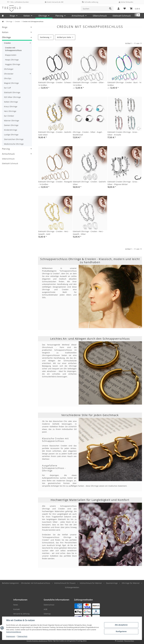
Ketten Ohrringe (11, 102)
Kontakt (17, 609)
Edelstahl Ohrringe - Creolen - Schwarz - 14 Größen (55, 84)
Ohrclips (8, 78)
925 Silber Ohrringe (12, 97)
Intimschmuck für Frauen (65, 583)
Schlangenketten (72, 587)
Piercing (6, 149)
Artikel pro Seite (64, 37)
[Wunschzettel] (125, 9)
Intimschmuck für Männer (91, 583)
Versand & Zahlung (21, 614)
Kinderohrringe (11, 130)
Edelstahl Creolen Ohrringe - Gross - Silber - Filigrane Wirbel (123, 183)
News (16, 605)
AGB (45, 609)
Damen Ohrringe (11, 125)
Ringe (5, 27)
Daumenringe (112, 583)
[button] (118, 9)
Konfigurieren (121, 631)
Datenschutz (22, 636)
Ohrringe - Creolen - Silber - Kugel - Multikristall (88, 133)
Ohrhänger (9, 69)
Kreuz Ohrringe (11, 106)
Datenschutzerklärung (14, 632)
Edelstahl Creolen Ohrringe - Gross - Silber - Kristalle (123, 133)
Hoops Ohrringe (12, 60)
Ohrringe (6, 37)
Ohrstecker (9, 74)
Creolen (7, 43)
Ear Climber (9, 116)
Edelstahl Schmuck (10, 163)
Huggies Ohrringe (13, 64)
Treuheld (120, 641)
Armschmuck (8, 154)
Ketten (5, 32)
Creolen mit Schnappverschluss (13, 49)
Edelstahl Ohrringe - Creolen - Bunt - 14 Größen (124, 84)
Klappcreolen (11, 55)
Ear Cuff (7, 88)
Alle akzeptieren (121, 625)
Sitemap (47, 614)
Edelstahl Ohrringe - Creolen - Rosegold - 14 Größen (55, 183)
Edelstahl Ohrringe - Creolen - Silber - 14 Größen (89, 84)
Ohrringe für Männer (131, 583)
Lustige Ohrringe (11, 135)
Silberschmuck (8, 159)
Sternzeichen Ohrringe (14, 139)
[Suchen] (94, 9)
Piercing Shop (129, 641)
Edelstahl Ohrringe (12, 92)
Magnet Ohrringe (11, 83)
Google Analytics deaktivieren (37, 641)
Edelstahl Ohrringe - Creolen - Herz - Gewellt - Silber (88, 233)
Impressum (11, 636)
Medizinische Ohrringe (14, 144)
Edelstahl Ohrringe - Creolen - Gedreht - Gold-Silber (55, 133)
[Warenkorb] (135, 9)
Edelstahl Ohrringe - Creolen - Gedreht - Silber (90, 183)
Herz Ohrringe (10, 111)
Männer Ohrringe (12, 121)
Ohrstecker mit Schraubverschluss (36, 583)
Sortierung (45, 37)
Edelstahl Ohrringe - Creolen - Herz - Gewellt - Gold (54, 233)
